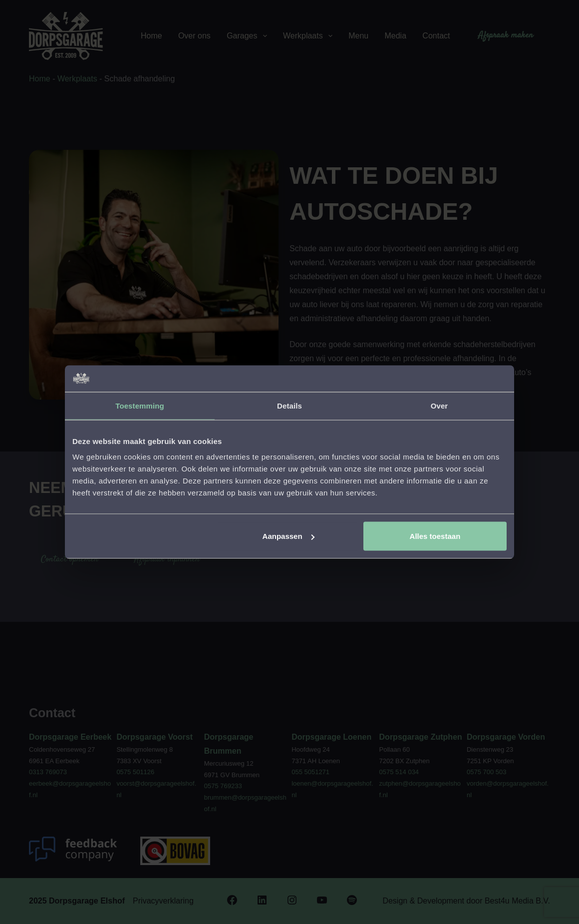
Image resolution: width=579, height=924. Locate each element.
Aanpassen (289, 536)
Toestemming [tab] (140, 405)
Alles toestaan (435, 536)
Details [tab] (289, 405)
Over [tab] (439, 405)
